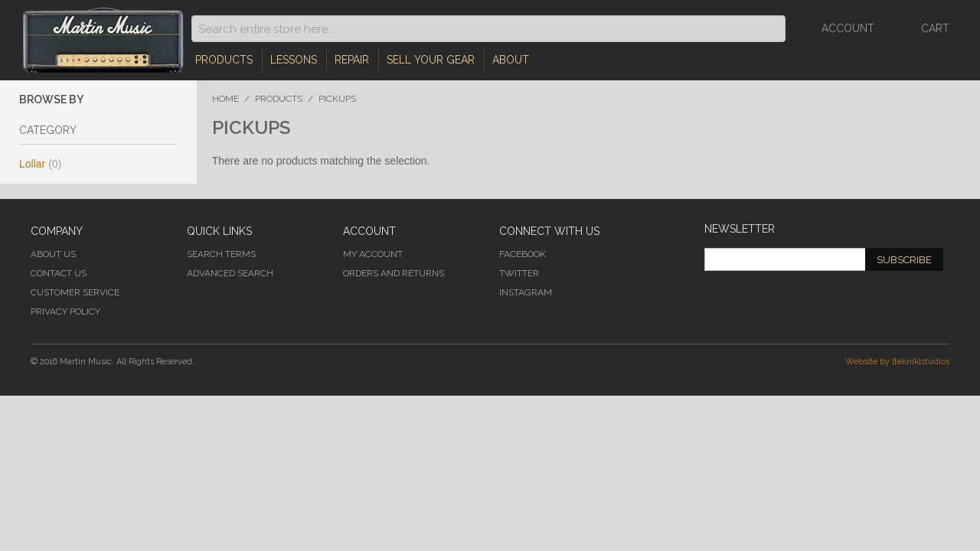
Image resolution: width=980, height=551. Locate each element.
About (511, 60)
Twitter (519, 273)
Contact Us (59, 273)
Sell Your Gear (431, 60)
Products (224, 60)
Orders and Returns (394, 273)
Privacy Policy (65, 311)
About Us (53, 254)
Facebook (523, 254)
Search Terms (221, 254)
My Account (373, 254)
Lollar (40, 164)
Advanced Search (230, 273)
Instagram (526, 292)
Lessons (294, 60)
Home (225, 99)
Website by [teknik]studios (897, 362)
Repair (352, 60)
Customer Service (75, 292)
